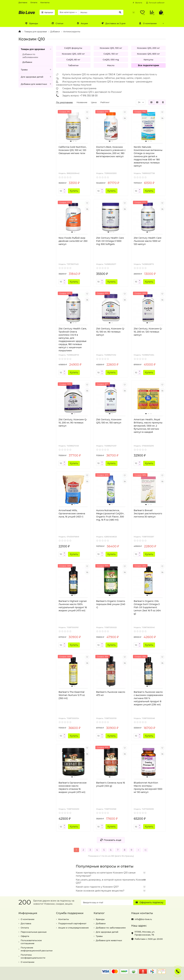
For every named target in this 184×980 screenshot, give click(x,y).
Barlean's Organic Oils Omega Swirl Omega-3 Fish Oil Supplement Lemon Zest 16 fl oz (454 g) (147, 607)
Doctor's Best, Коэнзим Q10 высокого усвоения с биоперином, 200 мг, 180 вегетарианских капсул (111, 152)
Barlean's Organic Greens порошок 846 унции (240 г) (111, 604)
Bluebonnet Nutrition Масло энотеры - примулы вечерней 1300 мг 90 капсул (148, 787)
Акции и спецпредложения (73, 928)
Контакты (45, 3)
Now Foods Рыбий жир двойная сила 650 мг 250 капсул (73, 241)
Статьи (57, 23)
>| (145, 850)
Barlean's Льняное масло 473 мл (111, 694)
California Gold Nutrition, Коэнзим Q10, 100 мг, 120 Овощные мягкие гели (73, 150)
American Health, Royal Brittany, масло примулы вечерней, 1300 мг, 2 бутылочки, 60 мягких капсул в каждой (148, 426)
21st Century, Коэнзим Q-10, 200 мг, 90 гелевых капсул (73, 423)
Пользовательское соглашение (31, 942)
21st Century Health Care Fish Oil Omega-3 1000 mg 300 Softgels (110, 241)
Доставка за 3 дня (113, 23)
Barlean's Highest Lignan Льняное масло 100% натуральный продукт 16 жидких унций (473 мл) (73, 606)
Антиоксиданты (72, 31)
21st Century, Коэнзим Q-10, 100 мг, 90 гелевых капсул (110, 332)
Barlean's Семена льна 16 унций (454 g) (111, 784)
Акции (82, 23)
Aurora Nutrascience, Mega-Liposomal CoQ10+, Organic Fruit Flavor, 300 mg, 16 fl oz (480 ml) (110, 515)
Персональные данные (34, 932)
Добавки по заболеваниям (30, 56)
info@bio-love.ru (143, 919)
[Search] (101, 12)
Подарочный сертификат (72, 923)
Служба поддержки (70, 913)
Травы (37, 70)
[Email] (107, 902)
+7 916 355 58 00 (89, 96)
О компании (148, 23)
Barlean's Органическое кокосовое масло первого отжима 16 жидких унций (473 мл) (73, 787)
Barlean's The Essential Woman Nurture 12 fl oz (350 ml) (72, 695)
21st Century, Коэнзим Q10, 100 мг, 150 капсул (109, 421)
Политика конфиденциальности (33, 956)
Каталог (47, 12)
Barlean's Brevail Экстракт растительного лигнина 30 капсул (148, 514)
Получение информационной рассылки (37, 949)
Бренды (32, 23)
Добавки (55, 31)
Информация (28, 913)
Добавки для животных (37, 84)
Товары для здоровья (36, 31)
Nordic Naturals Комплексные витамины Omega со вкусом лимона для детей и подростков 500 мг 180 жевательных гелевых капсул (148, 156)
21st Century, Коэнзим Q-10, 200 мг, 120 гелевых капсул (148, 332)
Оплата (34, 3)
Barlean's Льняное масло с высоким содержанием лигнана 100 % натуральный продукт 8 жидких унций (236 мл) (148, 698)
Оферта (25, 936)
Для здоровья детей (37, 77)
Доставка (23, 3)
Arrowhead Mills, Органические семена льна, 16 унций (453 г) (72, 514)
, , (145, 933)
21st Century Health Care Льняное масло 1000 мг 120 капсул (148, 241)
